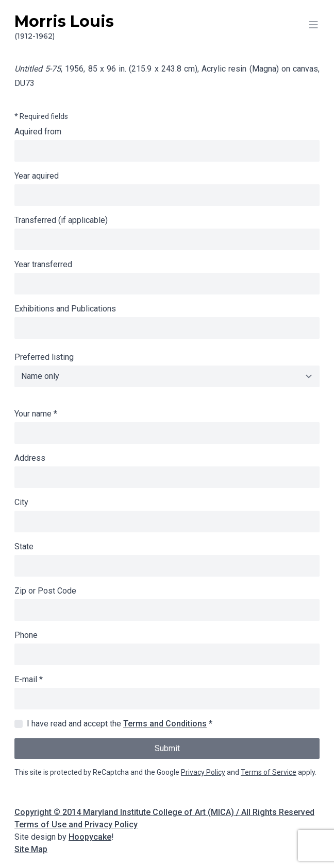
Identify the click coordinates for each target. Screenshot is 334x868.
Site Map (31, 849)
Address (30, 458)
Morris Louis (167, 27)
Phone (26, 635)
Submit (167, 748)
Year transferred (43, 264)
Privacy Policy (203, 772)
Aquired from (38, 132)
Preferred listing (44, 357)
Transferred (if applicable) (61, 220)
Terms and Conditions (165, 724)
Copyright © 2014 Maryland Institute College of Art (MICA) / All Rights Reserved (164, 812)
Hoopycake (90, 837)
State (24, 546)
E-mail (29, 679)
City (21, 502)
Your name (36, 414)
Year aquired (37, 176)
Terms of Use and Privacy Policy (76, 824)
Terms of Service (269, 772)
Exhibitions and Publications (65, 309)
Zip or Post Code (45, 591)
